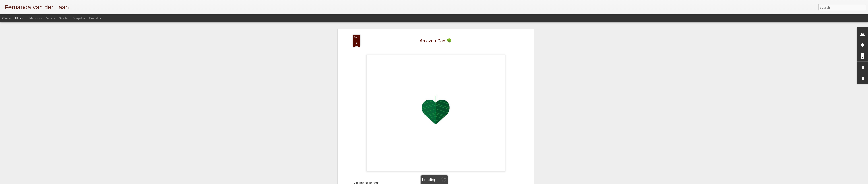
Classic (7, 18)
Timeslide (95, 18)
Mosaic (51, 18)
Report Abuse (514, 182)
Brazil (437, 126)
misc (446, 126)
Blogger (501, 182)
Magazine (36, 18)
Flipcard (21, 18)
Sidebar (64, 18)
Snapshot (79, 18)
